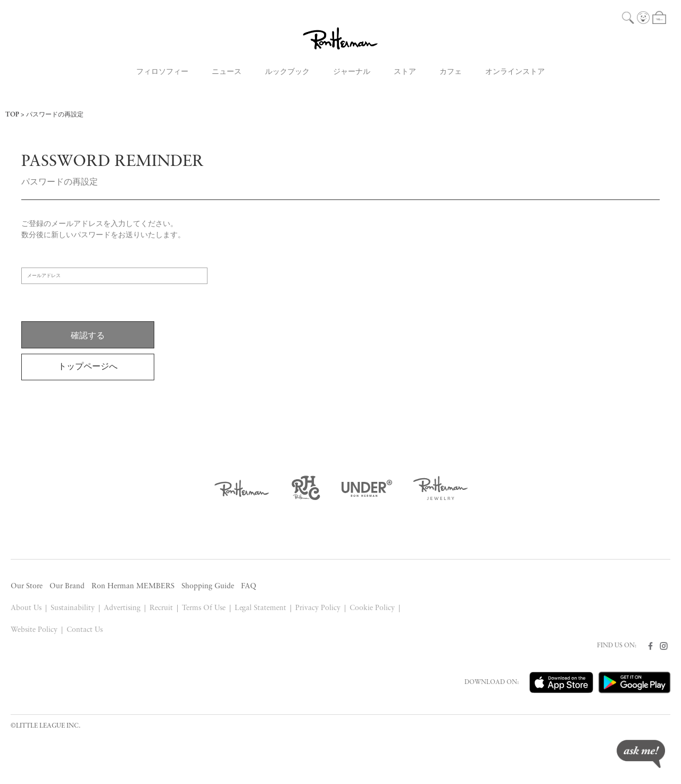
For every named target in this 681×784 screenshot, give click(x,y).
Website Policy (34, 630)
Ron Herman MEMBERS (133, 586)
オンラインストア (515, 72)
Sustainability (73, 608)
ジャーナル (352, 72)
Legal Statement (261, 608)
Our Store (27, 586)
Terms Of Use (204, 608)
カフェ (451, 72)
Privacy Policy (318, 608)
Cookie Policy (372, 608)
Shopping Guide (208, 586)
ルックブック (287, 72)
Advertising (122, 608)
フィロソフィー (162, 72)
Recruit (161, 608)
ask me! (641, 754)
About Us (26, 608)
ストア (405, 72)
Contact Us (85, 630)
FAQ (249, 586)
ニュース (227, 72)
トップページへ (88, 367)
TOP (12, 115)
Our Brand (67, 586)
